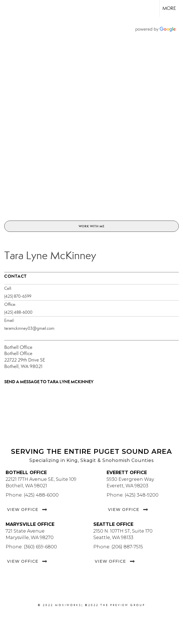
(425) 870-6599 (18, 296)
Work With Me (92, 226)
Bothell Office (18, 347)
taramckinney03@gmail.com (29, 328)
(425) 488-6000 (18, 312)
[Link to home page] (7, 8)
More (169, 8)
